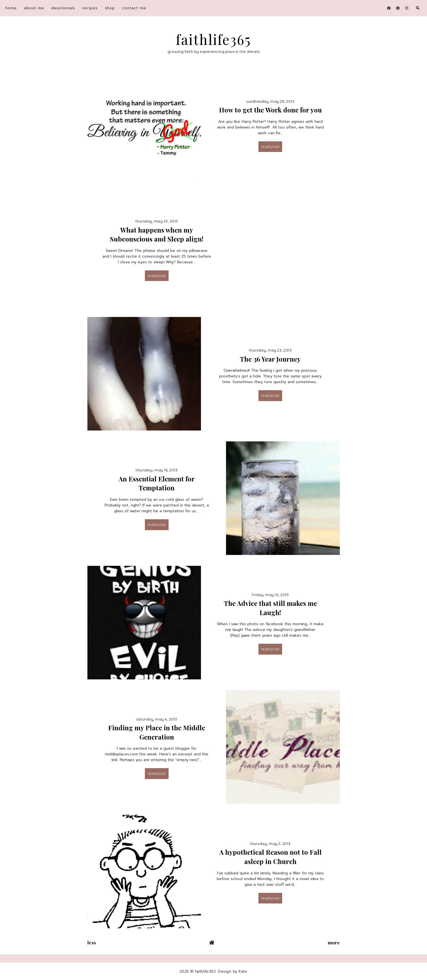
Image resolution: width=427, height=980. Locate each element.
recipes (90, 8)
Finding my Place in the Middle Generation (157, 732)
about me (34, 8)
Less (92, 942)
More (334, 942)
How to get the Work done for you (270, 110)
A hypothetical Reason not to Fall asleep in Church (270, 857)
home (11, 8)
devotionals (63, 8)
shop (110, 8)
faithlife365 (213, 39)
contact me (134, 8)
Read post (270, 146)
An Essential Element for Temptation (157, 483)
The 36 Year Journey (270, 359)
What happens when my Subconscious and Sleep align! (157, 234)
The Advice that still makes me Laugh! (270, 608)
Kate (243, 971)
